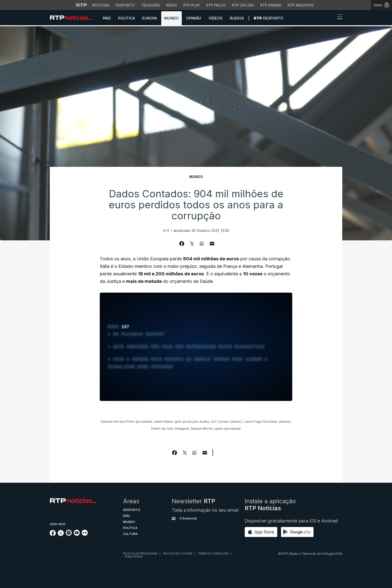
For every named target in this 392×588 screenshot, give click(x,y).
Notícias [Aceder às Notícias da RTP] (101, 5)
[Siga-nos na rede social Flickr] (85, 534)
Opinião (194, 18)
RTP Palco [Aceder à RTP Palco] (216, 5)
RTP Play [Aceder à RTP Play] (192, 5)
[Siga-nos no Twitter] (61, 535)
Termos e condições (213, 553)
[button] (330, 18)
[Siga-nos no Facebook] (53, 535)
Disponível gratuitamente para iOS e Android (291, 521)
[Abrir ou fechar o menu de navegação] (338, 18)
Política (126, 18)
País (107, 18)
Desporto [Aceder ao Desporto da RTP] (125, 5)
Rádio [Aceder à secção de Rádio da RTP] (172, 5)
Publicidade (134, 556)
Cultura (130, 534)
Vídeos (215, 18)
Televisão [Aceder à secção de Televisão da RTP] (150, 5)
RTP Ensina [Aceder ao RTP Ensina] (271, 5)
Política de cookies (178, 553)
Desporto (268, 18)
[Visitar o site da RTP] (82, 5)
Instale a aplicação (270, 505)
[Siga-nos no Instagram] (69, 534)
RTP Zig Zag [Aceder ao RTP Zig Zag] (243, 5)
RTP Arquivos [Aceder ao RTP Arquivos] (300, 5)
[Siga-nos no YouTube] (77, 534)
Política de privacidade (140, 553)
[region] (196, 347)
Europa (150, 18)
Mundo (171, 18)
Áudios (237, 18)
